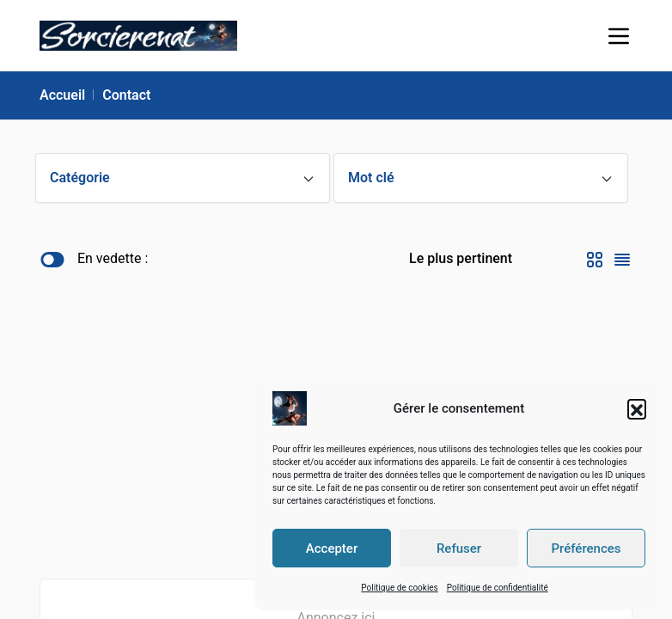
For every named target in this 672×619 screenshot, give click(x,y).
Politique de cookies (400, 588)
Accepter (332, 549)
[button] (637, 408)
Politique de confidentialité (498, 588)
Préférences (586, 549)
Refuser (459, 549)
